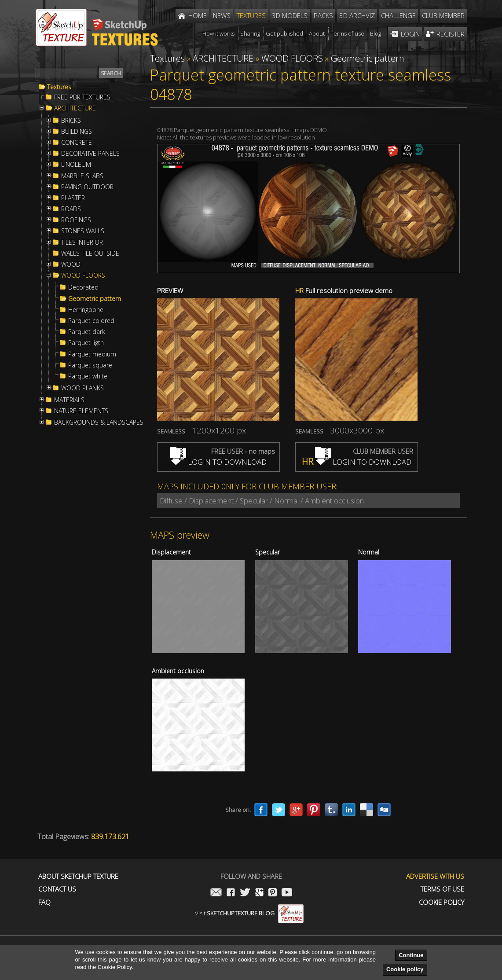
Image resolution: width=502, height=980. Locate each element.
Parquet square (90, 365)
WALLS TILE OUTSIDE (90, 253)
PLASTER (73, 198)
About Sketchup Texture (78, 876)
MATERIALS (69, 400)
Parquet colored (91, 321)
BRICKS (71, 121)
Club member (443, 15)
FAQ (44, 902)
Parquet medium (92, 354)
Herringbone (86, 310)
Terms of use (442, 889)
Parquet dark (87, 332)
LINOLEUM (76, 165)
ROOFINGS (76, 220)
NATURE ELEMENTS (81, 411)
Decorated (83, 287)
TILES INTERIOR (82, 242)
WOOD (71, 264)
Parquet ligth (86, 343)
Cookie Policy (442, 902)
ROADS (71, 209)
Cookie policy (405, 969)
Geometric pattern (95, 299)
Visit (249, 913)
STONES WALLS (83, 231)
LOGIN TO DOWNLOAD (218, 462)
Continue (411, 955)
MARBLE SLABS (82, 176)
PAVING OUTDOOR (87, 187)
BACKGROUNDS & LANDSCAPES (99, 422)
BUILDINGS (77, 132)
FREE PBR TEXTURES (82, 97)
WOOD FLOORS (83, 275)
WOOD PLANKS (82, 388)
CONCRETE (77, 143)
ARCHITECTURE (75, 108)
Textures (59, 87)
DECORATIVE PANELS (90, 154)
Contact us (57, 889)
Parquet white (88, 376)
